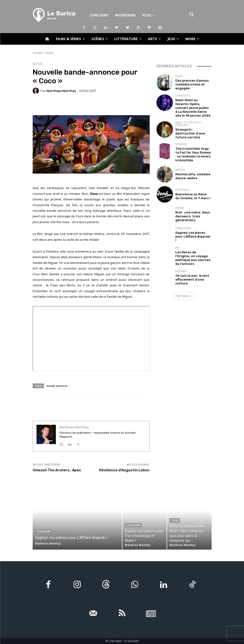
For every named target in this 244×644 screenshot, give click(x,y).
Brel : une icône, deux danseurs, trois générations (190, 205)
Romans (181, 136)
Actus (49, 53)
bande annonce (57, 386)
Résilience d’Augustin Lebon (124, 470)
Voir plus (184, 282)
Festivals (182, 180)
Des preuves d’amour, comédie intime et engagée (190, 84)
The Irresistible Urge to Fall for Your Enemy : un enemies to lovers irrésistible (192, 145)
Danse (180, 198)
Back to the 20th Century (188, 119)
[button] (192, 15)
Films (179, 77)
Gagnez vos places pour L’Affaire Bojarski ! (192, 226)
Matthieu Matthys (61, 91)
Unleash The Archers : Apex (57, 470)
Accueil (37, 53)
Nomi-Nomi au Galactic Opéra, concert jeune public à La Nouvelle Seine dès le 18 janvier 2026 (193, 105)
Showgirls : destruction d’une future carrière (191, 126)
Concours (183, 220)
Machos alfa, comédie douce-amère (190, 165)
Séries (180, 159)
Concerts (183, 96)
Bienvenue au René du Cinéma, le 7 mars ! (190, 185)
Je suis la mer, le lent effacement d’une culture (193, 266)
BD (177, 238)
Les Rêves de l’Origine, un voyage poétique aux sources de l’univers (193, 246)
